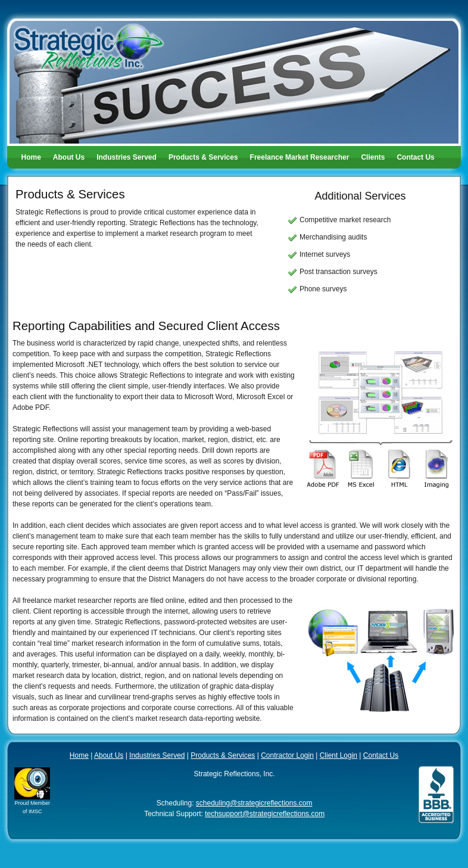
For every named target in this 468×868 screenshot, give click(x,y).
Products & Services (203, 157)
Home (31, 157)
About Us (69, 157)
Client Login (338, 755)
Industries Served (127, 157)
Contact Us (415, 157)
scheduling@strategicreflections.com (254, 803)
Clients (373, 157)
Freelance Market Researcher (300, 157)
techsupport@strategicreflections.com (265, 814)
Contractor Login (287, 755)
